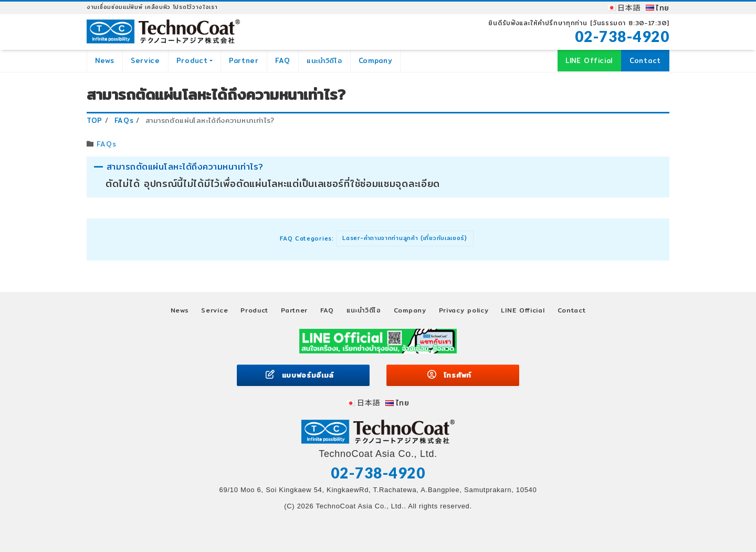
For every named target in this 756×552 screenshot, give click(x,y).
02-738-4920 (622, 36)
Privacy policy (464, 310)
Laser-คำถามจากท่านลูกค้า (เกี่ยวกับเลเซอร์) (405, 238)
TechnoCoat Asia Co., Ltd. (360, 506)
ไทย (663, 8)
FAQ (283, 60)
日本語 (629, 8)
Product (192, 60)
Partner (244, 60)
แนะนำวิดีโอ (324, 60)
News (105, 60)
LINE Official (589, 60)
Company (376, 60)
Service (145, 60)
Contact (645, 60)
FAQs (106, 144)
